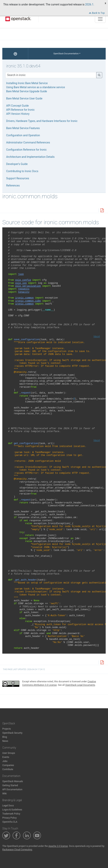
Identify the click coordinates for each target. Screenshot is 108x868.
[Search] (51, 75)
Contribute (8, 769)
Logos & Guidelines (12, 810)
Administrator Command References (28, 142)
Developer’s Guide (17, 164)
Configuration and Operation (23, 135)
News (5, 741)
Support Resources (18, 178)
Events (6, 757)
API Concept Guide (17, 106)
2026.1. (90, 4)
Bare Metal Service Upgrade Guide (27, 91)
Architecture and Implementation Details (30, 157)
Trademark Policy (11, 814)
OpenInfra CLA (10, 822)
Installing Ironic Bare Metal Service (27, 83)
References (13, 186)
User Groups (9, 753)
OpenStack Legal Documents (80, 685)
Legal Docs (8, 806)
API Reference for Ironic (20, 110)
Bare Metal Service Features (23, 128)
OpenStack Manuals (13, 781)
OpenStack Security (12, 733)
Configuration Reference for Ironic (26, 150)
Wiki (5, 794)
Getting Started (10, 785)
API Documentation (12, 789)
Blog (5, 737)
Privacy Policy (9, 818)
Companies (8, 765)
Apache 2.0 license (58, 846)
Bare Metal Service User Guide (24, 98)
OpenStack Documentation (66, 54)
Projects (7, 729)
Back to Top (97, 13)
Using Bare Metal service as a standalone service (36, 87)
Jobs (5, 761)
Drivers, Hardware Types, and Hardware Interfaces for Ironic (42, 121)
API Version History (18, 114)
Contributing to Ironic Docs (22, 171)
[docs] (97, 337)
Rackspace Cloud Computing (17, 850)
